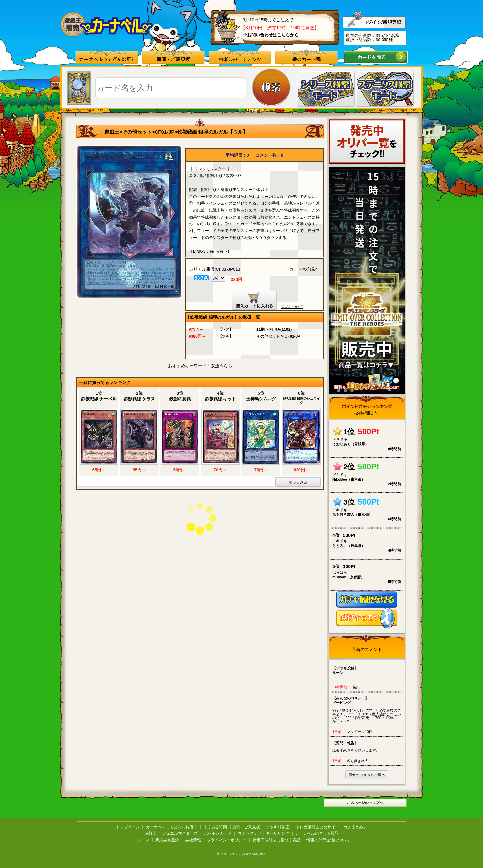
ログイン (141, 840)
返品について (292, 307)
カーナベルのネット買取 (317, 833)
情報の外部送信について (328, 840)
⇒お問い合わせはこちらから (271, 35)
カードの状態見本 (304, 269)
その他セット (137, 132)
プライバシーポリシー (227, 840)
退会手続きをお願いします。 (368, 746)
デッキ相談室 (278, 827)
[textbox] (171, 88)
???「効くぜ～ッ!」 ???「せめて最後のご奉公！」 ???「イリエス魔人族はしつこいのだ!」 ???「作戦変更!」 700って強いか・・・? (368, 710)
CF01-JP (165, 132)
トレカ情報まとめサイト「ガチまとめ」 (331, 827)
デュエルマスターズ (180, 833)
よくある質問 (215, 827)
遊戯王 (112, 132)
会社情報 (193, 840)
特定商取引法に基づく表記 (276, 840)
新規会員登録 (167, 840)
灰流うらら (222, 366)
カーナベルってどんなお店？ (172, 827)
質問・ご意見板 (246, 827)
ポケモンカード (218, 833)
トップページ (128, 827)
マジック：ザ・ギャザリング (264, 833)
